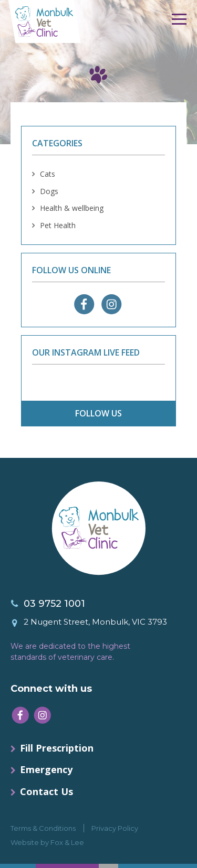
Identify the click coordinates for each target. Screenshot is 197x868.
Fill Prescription (57, 748)
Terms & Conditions (43, 828)
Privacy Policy (115, 828)
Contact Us (46, 791)
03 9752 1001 (54, 604)
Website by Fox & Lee (47, 842)
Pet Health (58, 225)
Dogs (49, 191)
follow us (98, 413)
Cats (48, 174)
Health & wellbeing (72, 208)
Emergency (46, 769)
